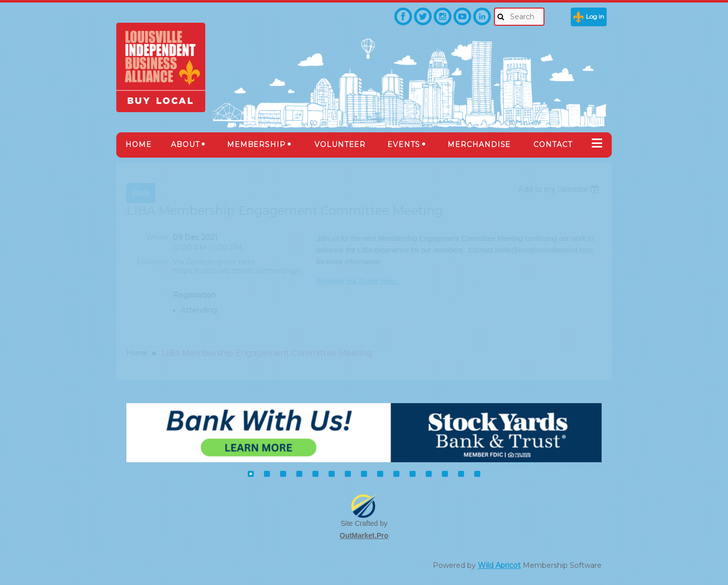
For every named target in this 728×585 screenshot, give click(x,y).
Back (141, 193)
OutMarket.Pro (364, 535)
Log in (595, 16)
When (157, 237)
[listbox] (560, 189)
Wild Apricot (499, 565)
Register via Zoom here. (358, 281)
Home (137, 353)
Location (152, 262)
